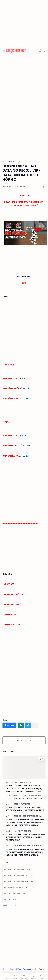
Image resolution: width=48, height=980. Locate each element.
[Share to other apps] (35, 725)
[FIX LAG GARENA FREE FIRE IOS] (18, 876)
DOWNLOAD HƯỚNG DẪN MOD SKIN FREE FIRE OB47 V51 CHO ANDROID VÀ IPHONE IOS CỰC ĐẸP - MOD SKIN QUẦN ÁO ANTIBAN (25, 822)
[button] (40, 51)
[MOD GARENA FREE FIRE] (24, 782)
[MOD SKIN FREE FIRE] (23, 816)
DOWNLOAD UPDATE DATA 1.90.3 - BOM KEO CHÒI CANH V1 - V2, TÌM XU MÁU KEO (25, 809)
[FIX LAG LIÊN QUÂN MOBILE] (17, 888)
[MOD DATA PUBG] (13, 900)
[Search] (44, 51)
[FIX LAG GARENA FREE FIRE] (17, 870)
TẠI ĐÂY (22, 378)
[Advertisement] (23, 23)
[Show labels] (10, 906)
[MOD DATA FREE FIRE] (22, 804)
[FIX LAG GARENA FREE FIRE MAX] (18, 882)
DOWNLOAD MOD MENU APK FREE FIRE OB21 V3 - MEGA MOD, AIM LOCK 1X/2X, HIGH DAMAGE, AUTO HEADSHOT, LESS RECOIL (24, 789)
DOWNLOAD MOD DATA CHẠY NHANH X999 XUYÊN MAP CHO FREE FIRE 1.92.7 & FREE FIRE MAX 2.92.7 (25, 837)
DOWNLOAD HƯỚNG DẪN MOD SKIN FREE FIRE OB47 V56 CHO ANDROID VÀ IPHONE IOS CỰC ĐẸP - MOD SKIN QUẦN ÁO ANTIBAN (25, 852)
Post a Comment (24, 740)
